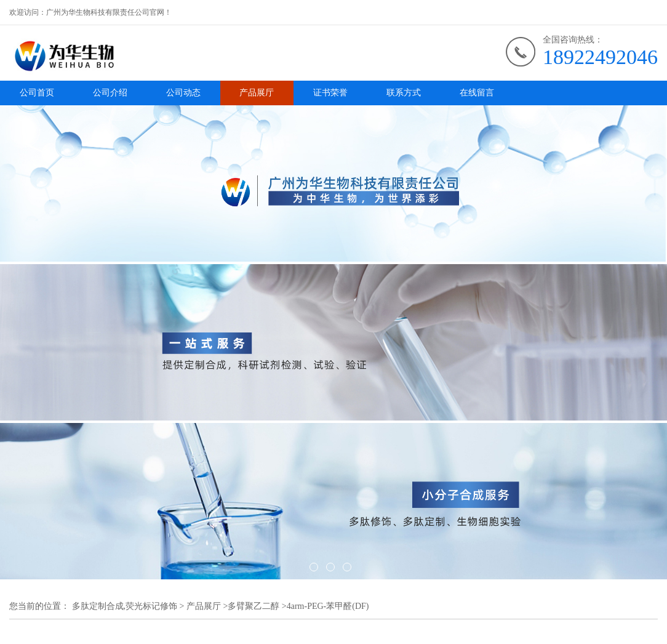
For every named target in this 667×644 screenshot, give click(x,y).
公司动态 (183, 93)
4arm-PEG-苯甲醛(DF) (328, 606)
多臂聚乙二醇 (254, 606)
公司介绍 (110, 93)
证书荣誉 (330, 93)
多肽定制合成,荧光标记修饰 (125, 606)
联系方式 (404, 93)
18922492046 (600, 57)
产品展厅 (257, 93)
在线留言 (477, 93)
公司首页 (37, 93)
